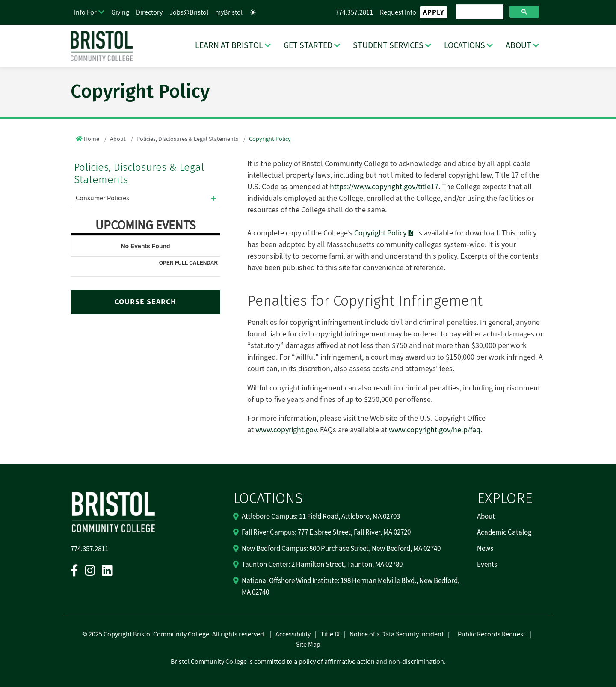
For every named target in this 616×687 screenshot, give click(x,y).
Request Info (398, 12)
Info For (85, 12)
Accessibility (293, 634)
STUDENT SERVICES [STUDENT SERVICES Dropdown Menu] (388, 45)
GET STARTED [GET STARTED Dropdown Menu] (308, 45)
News (485, 549)
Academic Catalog (504, 532)
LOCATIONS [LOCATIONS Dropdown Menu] (465, 45)
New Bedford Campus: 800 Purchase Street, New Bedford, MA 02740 (341, 549)
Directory (149, 12)
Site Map (308, 645)
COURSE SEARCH (145, 302)
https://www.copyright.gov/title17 (384, 187)
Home (92, 139)
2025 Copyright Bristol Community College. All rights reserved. (176, 634)
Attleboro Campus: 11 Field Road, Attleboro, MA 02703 (321, 517)
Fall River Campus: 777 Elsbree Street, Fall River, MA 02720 (326, 532)
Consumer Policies (102, 198)
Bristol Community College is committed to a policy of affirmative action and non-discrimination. (308, 662)
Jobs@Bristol (189, 12)
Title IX (330, 634)
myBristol (229, 12)
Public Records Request (492, 634)
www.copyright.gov (286, 430)
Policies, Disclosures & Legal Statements (187, 139)
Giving (120, 12)
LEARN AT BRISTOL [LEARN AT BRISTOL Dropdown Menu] (229, 45)
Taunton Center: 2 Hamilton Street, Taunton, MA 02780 (322, 565)
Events (487, 565)
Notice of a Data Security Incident (397, 634)
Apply (434, 12)
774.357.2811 (354, 12)
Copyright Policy (380, 233)
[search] (479, 12)
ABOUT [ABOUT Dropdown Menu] (518, 45)
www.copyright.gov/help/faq (435, 430)
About (118, 139)
